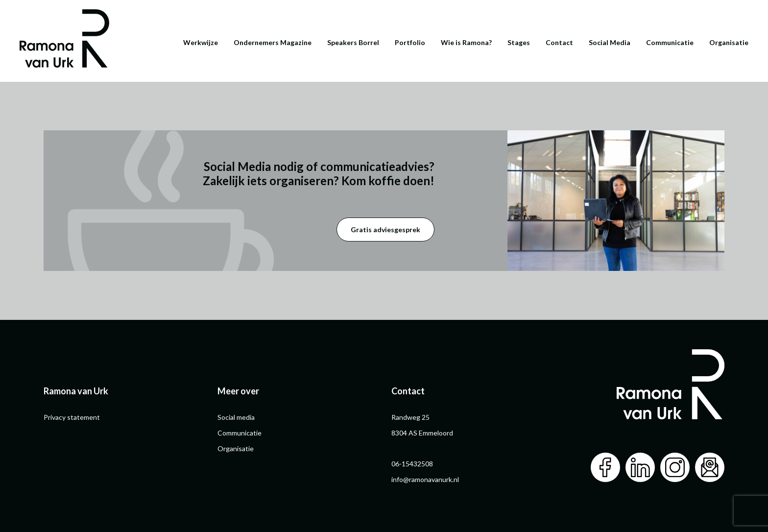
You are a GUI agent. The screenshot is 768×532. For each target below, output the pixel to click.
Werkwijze (201, 42)
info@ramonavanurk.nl (425, 479)
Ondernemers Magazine (273, 42)
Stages (519, 42)
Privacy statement (72, 417)
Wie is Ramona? (466, 42)
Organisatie (729, 42)
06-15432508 (412, 464)
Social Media (610, 42)
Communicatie (670, 42)
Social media (236, 417)
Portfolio (410, 42)
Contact (559, 42)
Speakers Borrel (353, 42)
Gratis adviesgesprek (385, 230)
